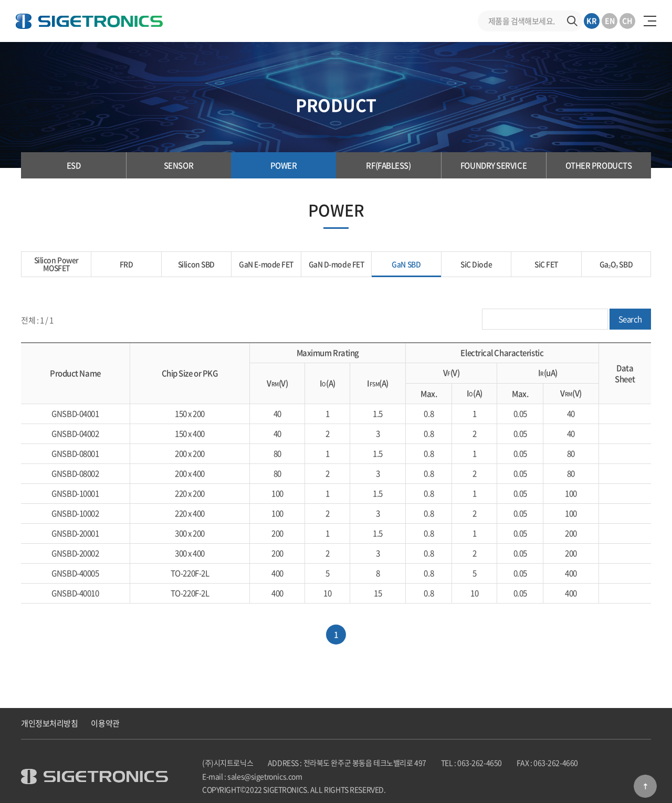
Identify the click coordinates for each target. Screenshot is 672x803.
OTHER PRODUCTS (599, 165)
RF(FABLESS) (388, 165)
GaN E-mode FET (266, 264)
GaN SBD (406, 264)
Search (630, 320)
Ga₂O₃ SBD (616, 264)
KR (592, 20)
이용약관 (105, 723)
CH (627, 20)
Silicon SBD (196, 264)
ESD (74, 165)
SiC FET (546, 264)
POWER (284, 165)
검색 (572, 21)
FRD (127, 264)
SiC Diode (476, 264)
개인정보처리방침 (49, 723)
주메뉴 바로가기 (0, 0)
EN (610, 20)
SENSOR (178, 165)
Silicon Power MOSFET (56, 264)
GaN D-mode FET (336, 264)
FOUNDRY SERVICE (493, 165)
